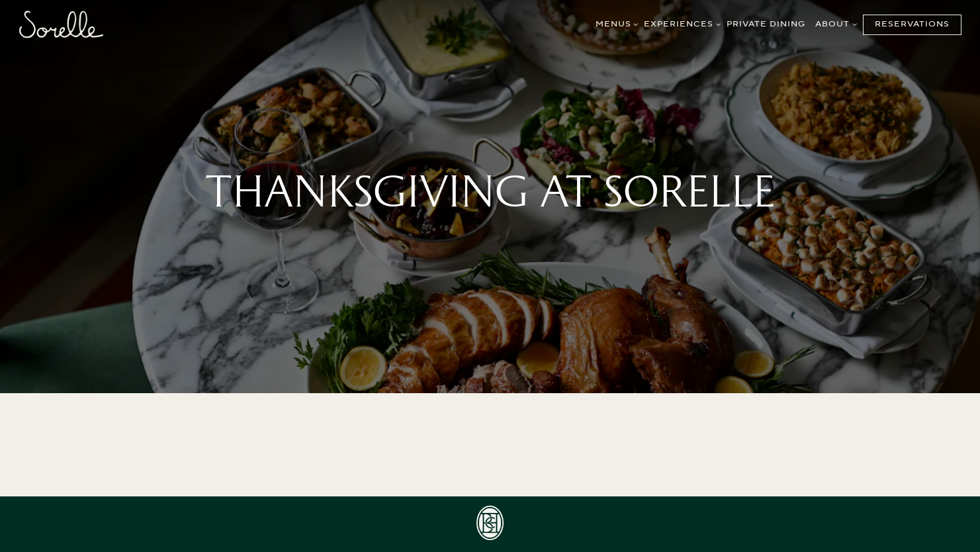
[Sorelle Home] (61, 24)
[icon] (490, 523)
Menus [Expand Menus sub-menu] (615, 24)
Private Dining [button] (766, 24)
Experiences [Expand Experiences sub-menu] (680, 24)
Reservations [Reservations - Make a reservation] (912, 24)
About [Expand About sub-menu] (834, 24)
